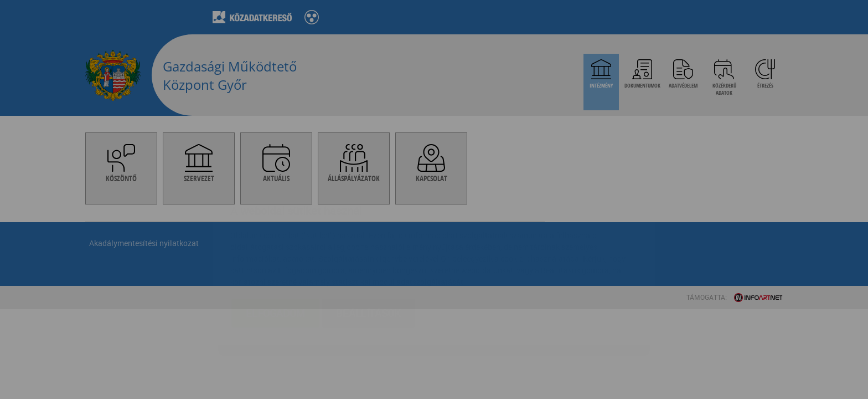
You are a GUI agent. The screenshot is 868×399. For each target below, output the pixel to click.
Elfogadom (275, 247)
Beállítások (368, 247)
